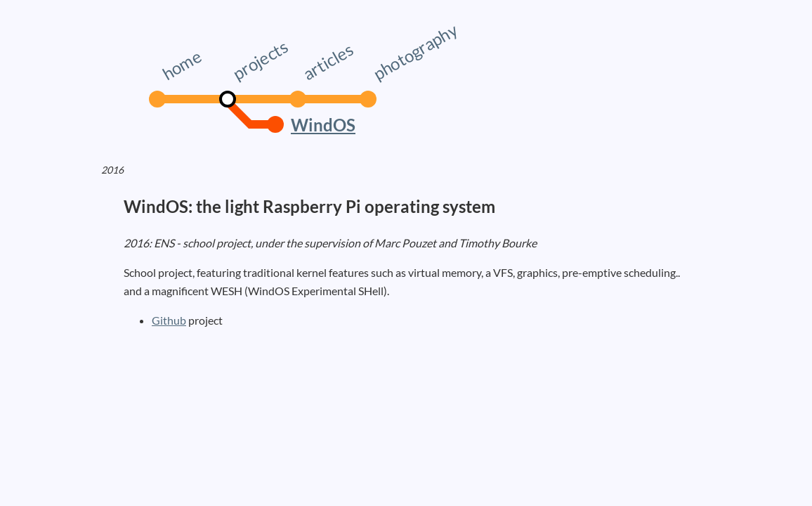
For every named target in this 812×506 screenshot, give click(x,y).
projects (260, 60)
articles (328, 61)
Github (169, 320)
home (182, 64)
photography (415, 51)
